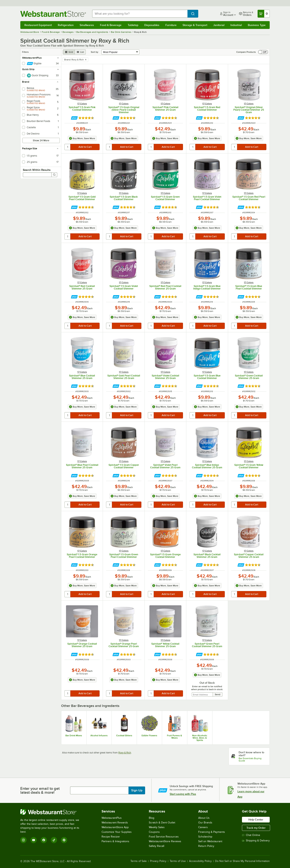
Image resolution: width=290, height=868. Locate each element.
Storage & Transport (195, 25)
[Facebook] (44, 840)
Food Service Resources (164, 837)
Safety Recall (157, 846)
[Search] (54, 175)
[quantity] (68, 147)
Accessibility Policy (200, 861)
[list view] (80, 52)
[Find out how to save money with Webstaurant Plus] (74, 118)
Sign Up (137, 790)
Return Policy (206, 846)
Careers (203, 827)
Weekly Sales (157, 827)
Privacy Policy (158, 861)
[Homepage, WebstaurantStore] (53, 14)
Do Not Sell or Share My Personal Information (242, 861)
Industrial (236, 25)
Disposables (152, 25)
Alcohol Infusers (99, 735)
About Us (204, 818)
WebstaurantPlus (112, 818)
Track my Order (256, 828)
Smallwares (87, 25)
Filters (25, 52)
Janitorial (219, 25)
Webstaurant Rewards (115, 823)
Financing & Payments (212, 832)
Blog (152, 818)
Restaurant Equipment (38, 25)
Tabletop (133, 25)
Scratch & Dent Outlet (162, 823)
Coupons (154, 832)
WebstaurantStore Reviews (165, 841)
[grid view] (69, 52)
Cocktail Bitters (124, 735)
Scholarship (205, 837)
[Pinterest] (64, 840)
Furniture (171, 25)
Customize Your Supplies (117, 832)
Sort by (95, 52)
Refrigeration (66, 25)
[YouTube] (34, 840)
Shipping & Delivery (256, 841)
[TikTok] (54, 840)
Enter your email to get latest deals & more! (40, 790)
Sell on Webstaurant (210, 841)
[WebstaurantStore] (52, 812)
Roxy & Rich (125, 753)
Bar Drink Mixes (74, 735)
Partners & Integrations (115, 841)
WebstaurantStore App (115, 827)
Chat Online (251, 835)
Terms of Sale (139, 861)
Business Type (257, 25)
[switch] (263, 52)
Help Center (256, 820)
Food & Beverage (111, 25)
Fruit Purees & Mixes (174, 737)
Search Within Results (37, 170)
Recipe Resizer (111, 837)
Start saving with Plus (183, 794)
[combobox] (140, 14)
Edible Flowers (149, 735)
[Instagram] (23, 840)
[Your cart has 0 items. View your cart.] (264, 14)
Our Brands (205, 823)
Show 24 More (41, 140)
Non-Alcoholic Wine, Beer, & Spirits (200, 738)
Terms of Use (178, 861)
